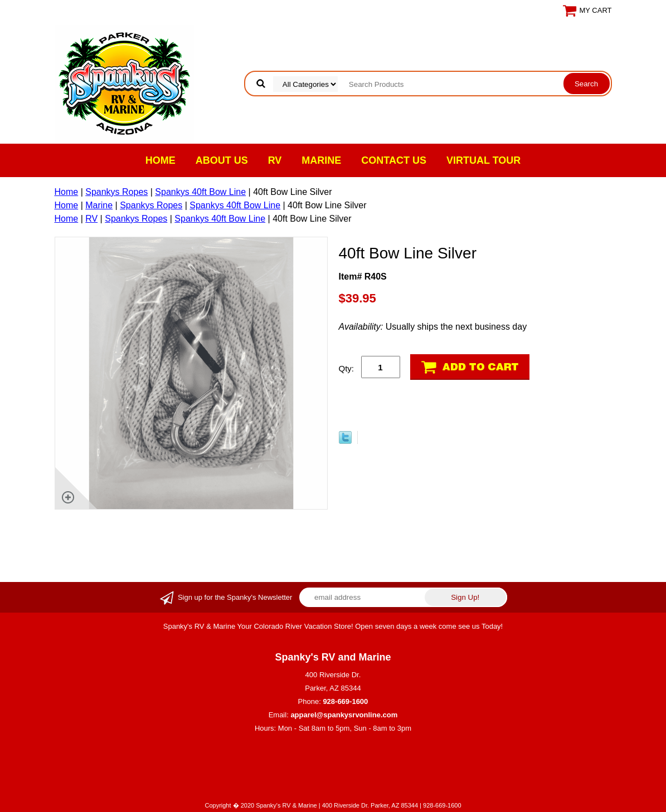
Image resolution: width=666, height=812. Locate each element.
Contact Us (394, 160)
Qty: (347, 368)
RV (275, 160)
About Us (222, 160)
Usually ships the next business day (433, 327)
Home (161, 160)
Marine (321, 160)
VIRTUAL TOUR (483, 160)
